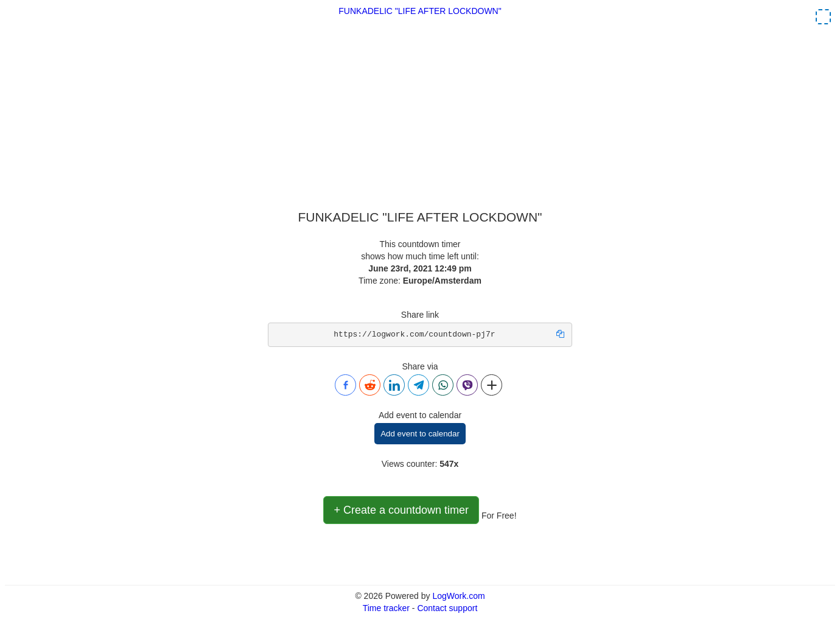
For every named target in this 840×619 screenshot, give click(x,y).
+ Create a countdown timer (401, 510)
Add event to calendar (420, 434)
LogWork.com (458, 596)
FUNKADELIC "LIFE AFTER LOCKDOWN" (420, 11)
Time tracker (386, 608)
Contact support (447, 608)
